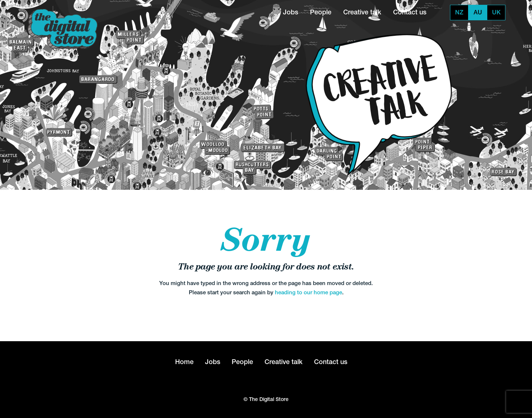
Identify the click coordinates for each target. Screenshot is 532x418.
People (321, 12)
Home (184, 362)
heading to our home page (308, 292)
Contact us (410, 12)
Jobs (291, 12)
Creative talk (362, 12)
